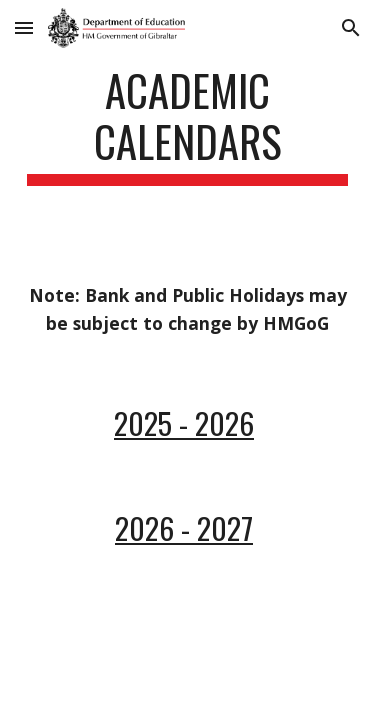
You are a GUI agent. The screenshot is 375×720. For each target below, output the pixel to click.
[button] (24, 27)
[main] (188, 125)
